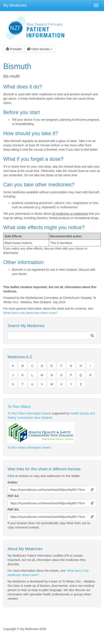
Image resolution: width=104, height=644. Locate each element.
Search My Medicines (26, 326)
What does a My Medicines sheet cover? (30, 313)
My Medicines (15, 5)
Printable (14, 49)
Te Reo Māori (19, 407)
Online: (13, 482)
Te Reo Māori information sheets (29, 413)
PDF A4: (13, 496)
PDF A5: (13, 510)
